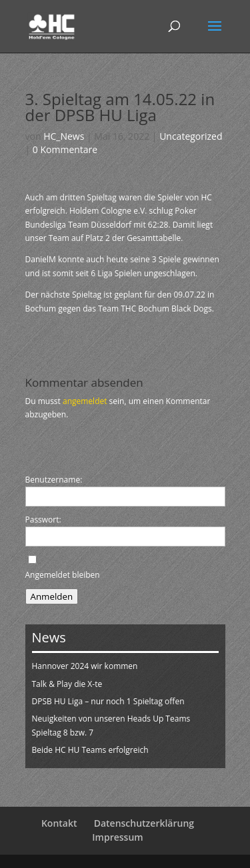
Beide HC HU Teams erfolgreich (90, 750)
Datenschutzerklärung (144, 823)
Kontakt (59, 823)
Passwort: (43, 520)
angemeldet (85, 401)
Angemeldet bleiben (63, 575)
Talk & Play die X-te (67, 684)
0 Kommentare (65, 149)
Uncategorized (191, 136)
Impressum (117, 837)
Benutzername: (54, 480)
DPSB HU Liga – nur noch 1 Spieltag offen (108, 701)
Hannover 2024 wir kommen (85, 666)
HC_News (64, 136)
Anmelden (52, 596)
